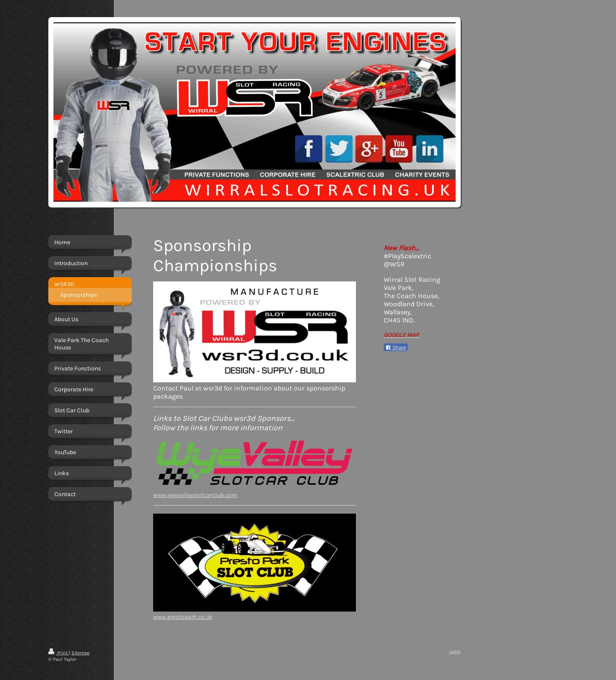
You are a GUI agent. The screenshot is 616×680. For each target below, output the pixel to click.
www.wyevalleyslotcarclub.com (195, 495)
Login (455, 652)
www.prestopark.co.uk (183, 617)
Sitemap (80, 653)
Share (396, 348)
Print (59, 653)
